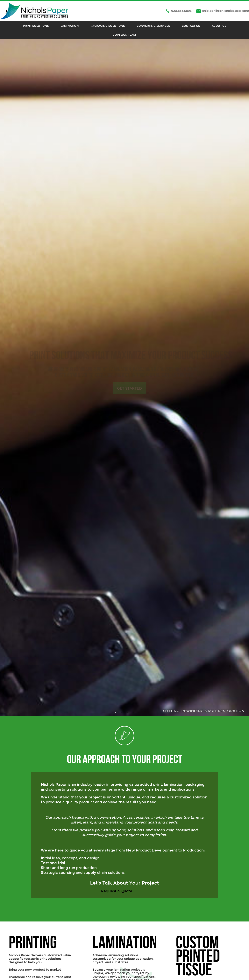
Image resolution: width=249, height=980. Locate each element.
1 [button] (116, 712)
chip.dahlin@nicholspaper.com (226, 11)
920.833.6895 (181, 11)
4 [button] (133, 712)
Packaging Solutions (108, 26)
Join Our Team (124, 35)
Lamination (70, 26)
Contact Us (191, 26)
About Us (219, 26)
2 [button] (122, 712)
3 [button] (127, 712)
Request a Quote (117, 891)
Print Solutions (36, 26)
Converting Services (153, 26)
